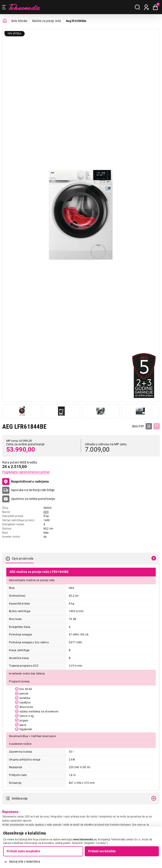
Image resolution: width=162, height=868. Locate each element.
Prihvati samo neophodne (23, 851)
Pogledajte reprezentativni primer (26, 472)
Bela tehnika (19, 21)
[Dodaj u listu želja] (157, 426)
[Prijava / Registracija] (146, 7)
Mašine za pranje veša (47, 21)
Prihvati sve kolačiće (102, 851)
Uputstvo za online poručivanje (33, 499)
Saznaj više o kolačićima (25, 861)
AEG (46, 512)
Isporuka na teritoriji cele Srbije (33, 490)
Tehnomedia (24, 7)
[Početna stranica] (5, 21)
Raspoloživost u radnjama (26, 482)
